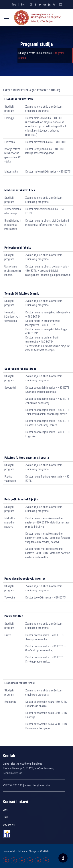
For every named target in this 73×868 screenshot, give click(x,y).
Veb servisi (9, 825)
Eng (23, 5)
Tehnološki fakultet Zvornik (22, 294)
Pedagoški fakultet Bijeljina (21, 499)
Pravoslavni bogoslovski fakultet (25, 579)
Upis (5, 810)
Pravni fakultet (14, 616)
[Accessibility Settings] (63, 858)
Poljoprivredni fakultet (18, 248)
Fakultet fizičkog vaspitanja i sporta (27, 458)
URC (5, 817)
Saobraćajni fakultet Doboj (21, 369)
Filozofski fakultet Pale (19, 99)
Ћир (14, 5)
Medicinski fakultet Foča (20, 190)
